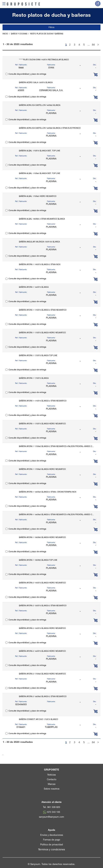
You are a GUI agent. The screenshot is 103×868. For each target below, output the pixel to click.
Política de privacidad (52, 845)
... (89, 45)
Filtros (51, 27)
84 (93, 45)
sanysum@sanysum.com (51, 817)
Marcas (52, 784)
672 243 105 (54, 812)
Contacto (52, 780)
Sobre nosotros (52, 789)
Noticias (52, 775)
